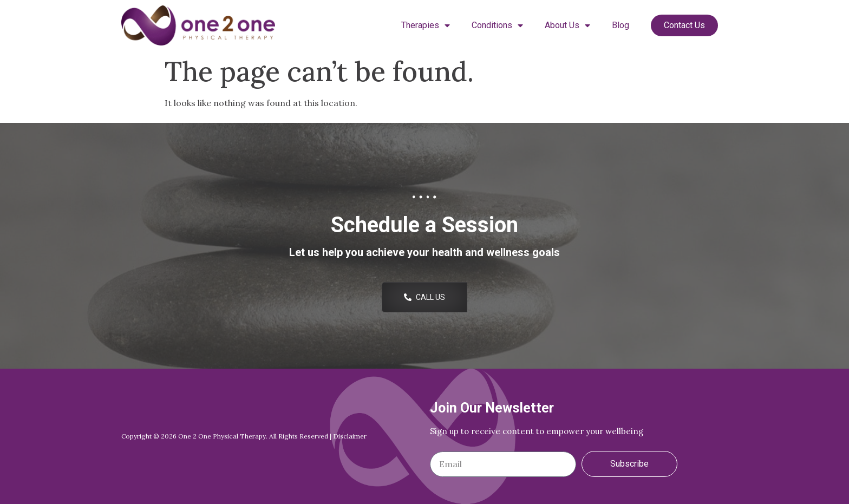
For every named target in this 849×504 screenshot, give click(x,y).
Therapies (426, 25)
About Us (567, 25)
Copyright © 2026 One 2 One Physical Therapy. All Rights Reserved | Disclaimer (244, 436)
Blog (621, 25)
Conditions (497, 25)
